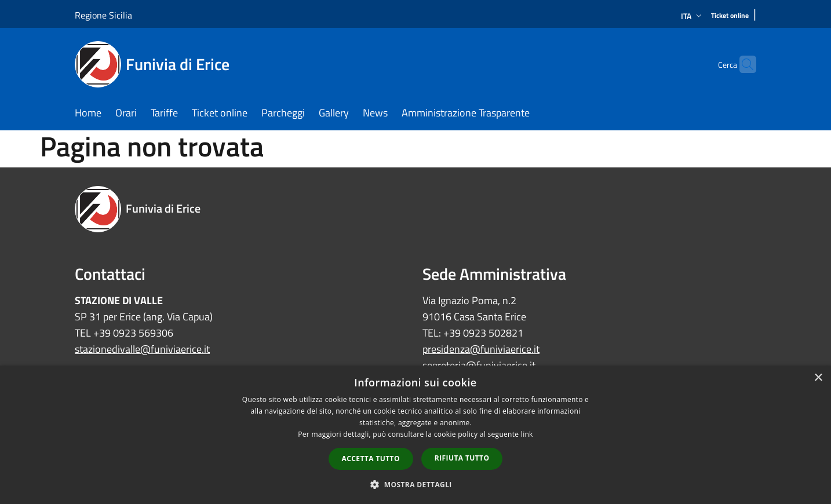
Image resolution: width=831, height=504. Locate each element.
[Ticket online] (730, 16)
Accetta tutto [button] (371, 459)
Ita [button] (692, 16)
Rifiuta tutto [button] (462, 458)
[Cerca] (742, 64)
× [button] (818, 378)
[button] (416, 484)
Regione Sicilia (103, 15)
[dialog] (416, 435)
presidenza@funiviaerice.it (481, 349)
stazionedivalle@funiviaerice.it (142, 349)
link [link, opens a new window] (527, 434)
